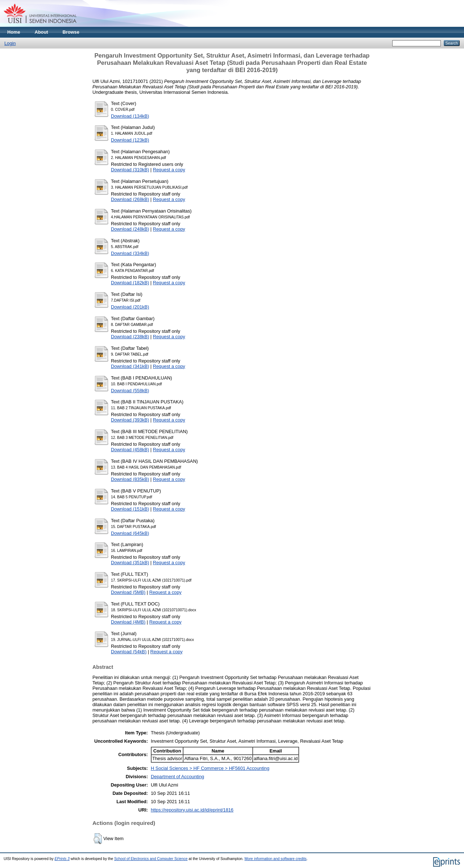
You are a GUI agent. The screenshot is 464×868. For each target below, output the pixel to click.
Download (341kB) (130, 366)
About (42, 32)
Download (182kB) (130, 283)
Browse (71, 32)
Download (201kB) (130, 307)
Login (10, 43)
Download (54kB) (129, 652)
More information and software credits (275, 859)
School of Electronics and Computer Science (151, 859)
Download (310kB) (130, 170)
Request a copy (169, 170)
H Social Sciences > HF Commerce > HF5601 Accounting (210, 768)
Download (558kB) (130, 391)
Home (14, 32)
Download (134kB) (130, 116)
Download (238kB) (130, 337)
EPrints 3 (62, 859)
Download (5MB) (128, 592)
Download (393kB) (130, 420)
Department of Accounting (177, 777)
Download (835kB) (130, 479)
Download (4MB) (128, 622)
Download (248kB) (130, 229)
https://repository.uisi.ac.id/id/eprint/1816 (192, 810)
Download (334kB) (130, 253)
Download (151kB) (130, 509)
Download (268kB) (130, 199)
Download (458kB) (130, 450)
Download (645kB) (130, 533)
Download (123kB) (130, 140)
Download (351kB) (130, 563)
